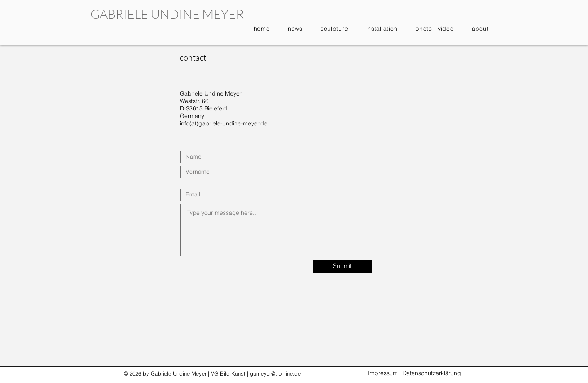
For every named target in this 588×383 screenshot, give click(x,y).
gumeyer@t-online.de (275, 373)
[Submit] (342, 266)
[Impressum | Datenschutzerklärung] (414, 373)
